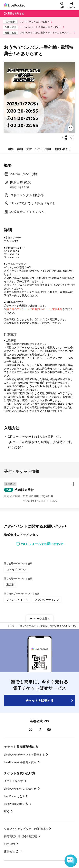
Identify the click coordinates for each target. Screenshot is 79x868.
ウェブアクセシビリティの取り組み (26, 829)
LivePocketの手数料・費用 (20, 762)
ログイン (71, 7)
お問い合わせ (63, 149)
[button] (39, 493)
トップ (11, 626)
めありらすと (46, 203)
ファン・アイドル (17, 600)
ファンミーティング (47, 600)
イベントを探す (14, 781)
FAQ (7, 811)
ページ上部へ (42, 619)
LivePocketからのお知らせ (20, 789)
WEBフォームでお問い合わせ (39, 544)
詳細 (20, 149)
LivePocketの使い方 (16, 804)
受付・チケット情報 (39, 149)
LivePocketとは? (14, 796)
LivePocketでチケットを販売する (24, 755)
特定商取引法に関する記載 (20, 836)
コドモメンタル (16, 569)
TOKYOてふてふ (22, 203)
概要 (11, 149)
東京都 (10, 585)
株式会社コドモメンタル (27, 212)
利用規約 (9, 844)
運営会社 (12, 852)
